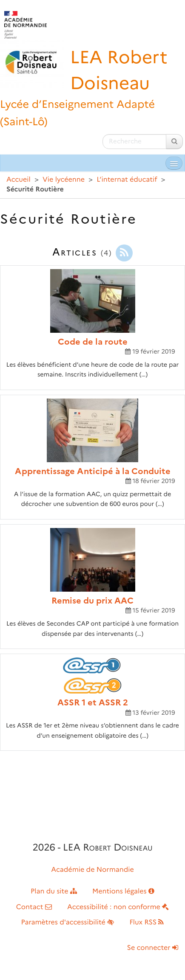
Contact (34, 907)
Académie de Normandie (92, 870)
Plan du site (54, 892)
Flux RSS (147, 922)
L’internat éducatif (127, 180)
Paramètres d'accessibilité (68, 922)
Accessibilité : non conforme (118, 907)
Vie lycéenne (64, 180)
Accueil (18, 180)
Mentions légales (123, 892)
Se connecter (153, 948)
